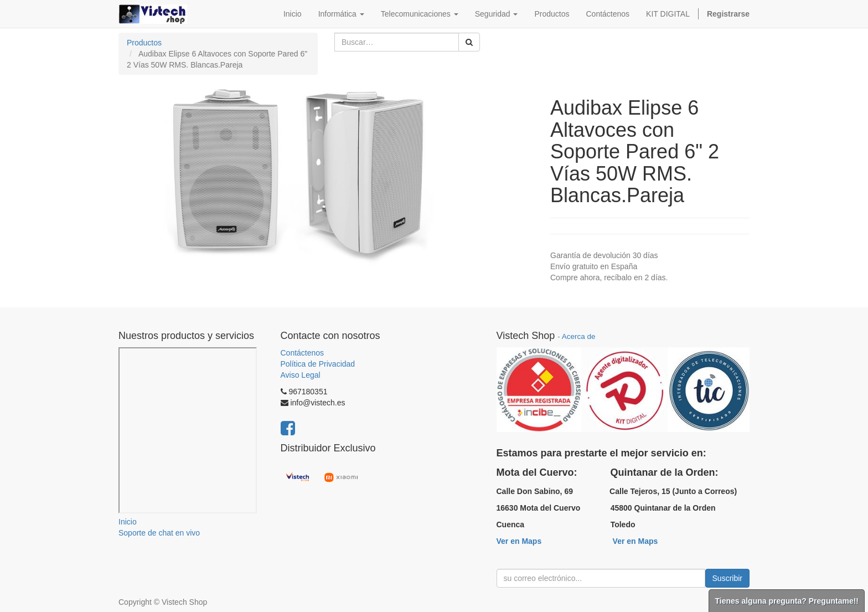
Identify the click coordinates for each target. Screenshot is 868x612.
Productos (144, 43)
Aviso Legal (301, 375)
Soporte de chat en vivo (159, 533)
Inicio (128, 522)
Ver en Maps (519, 541)
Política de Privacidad (318, 364)
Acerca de (579, 336)
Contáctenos (303, 353)
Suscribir (727, 578)
